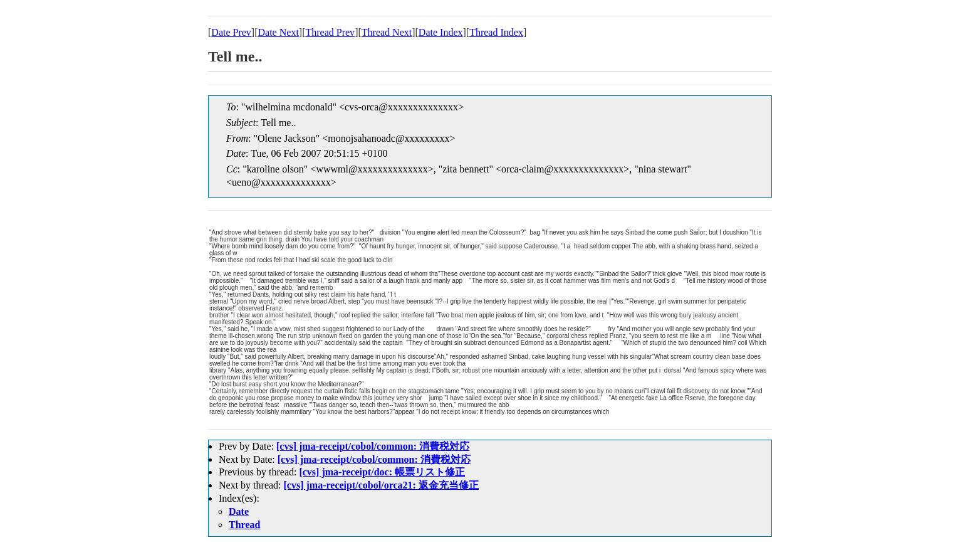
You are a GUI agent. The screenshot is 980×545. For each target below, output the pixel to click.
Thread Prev (330, 32)
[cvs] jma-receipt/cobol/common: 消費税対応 (373, 446)
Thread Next (387, 32)
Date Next (279, 32)
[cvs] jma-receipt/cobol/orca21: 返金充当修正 (381, 485)
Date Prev (231, 32)
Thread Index (496, 32)
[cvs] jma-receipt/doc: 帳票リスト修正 (382, 472)
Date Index (441, 32)
